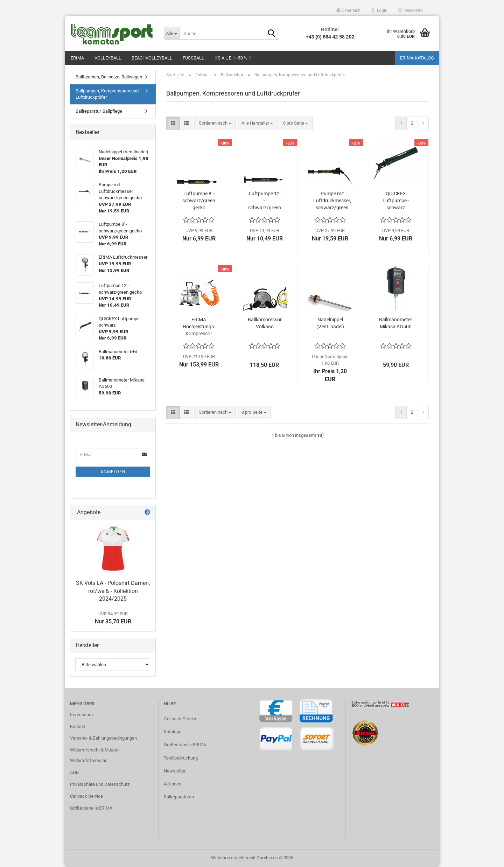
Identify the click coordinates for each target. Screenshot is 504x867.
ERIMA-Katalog (417, 58)
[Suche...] (171, 33)
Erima (77, 58)
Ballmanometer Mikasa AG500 (396, 323)
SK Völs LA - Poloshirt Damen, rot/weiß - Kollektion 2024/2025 (113, 591)
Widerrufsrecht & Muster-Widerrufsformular (95, 755)
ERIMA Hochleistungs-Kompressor (199, 327)
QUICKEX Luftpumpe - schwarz (396, 201)
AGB (74, 772)
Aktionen (173, 784)
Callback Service (86, 796)
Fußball (193, 58)
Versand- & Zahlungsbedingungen (103, 738)
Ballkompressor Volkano (265, 323)
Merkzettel (411, 11)
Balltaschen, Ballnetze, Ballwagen (109, 77)
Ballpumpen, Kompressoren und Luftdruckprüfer (107, 94)
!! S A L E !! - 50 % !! (233, 58)
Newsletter (175, 771)
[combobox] (215, 123)
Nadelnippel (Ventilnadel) (330, 323)
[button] (348, 11)
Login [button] (379, 11)
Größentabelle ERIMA (91, 808)
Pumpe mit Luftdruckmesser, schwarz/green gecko (332, 201)
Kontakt (78, 726)
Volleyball (108, 58)
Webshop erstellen (230, 858)
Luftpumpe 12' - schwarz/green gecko (265, 201)
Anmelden (113, 472)
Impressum (81, 715)
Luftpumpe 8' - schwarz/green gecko (199, 201)
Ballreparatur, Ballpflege (99, 111)
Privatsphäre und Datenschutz (100, 784)
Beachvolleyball (152, 58)
